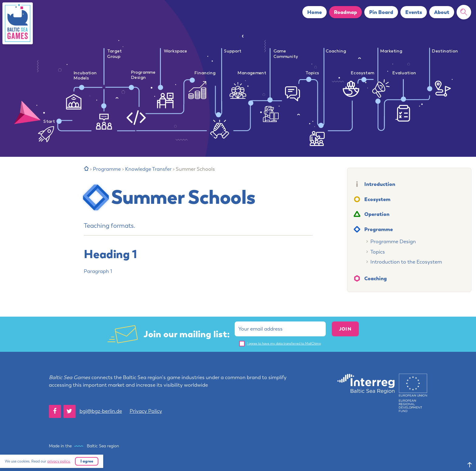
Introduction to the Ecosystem (406, 262)
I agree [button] (87, 461)
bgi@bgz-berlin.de (101, 411)
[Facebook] (55, 411)
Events (414, 12)
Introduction (380, 184)
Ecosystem (377, 199)
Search (466, 12)
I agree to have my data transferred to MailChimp (284, 343)
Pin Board (381, 12)
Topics (378, 252)
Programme (379, 229)
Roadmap (345, 12)
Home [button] (314, 12)
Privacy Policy (146, 411)
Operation (377, 214)
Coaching (376, 278)
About (442, 12)
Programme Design (393, 241)
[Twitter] (70, 411)
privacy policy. (59, 461)
